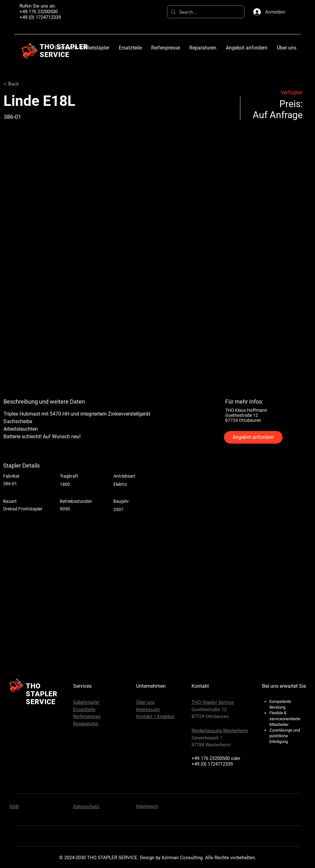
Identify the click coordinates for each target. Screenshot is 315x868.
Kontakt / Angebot (155, 716)
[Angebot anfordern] (253, 437)
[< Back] (26, 84)
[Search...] (205, 12)
